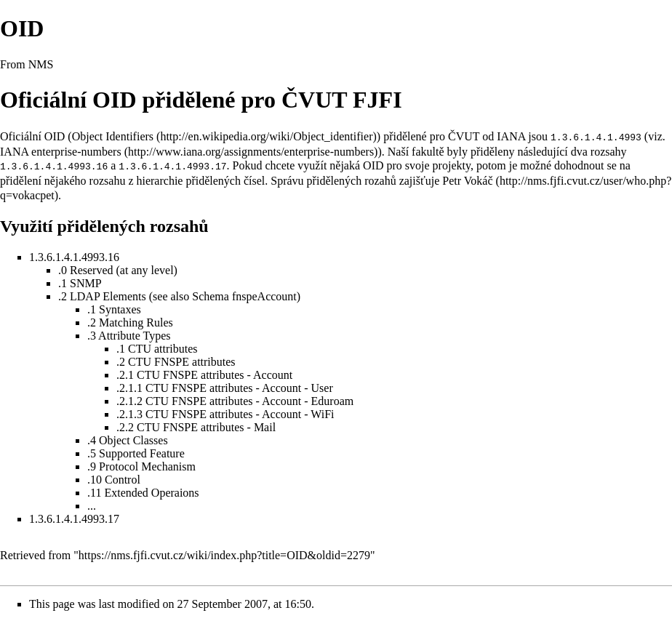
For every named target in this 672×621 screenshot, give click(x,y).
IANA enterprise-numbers (61, 151)
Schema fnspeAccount (244, 295)
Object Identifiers (113, 136)
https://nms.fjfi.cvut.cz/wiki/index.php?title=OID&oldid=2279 (224, 554)
